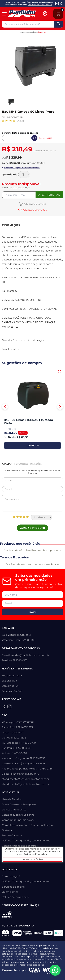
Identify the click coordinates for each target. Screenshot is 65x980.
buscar (59, 24)
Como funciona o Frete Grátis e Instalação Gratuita (27, 828)
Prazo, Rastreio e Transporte (19, 804)
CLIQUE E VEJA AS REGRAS (40, 5)
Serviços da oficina (13, 887)
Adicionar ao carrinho (35, 204)
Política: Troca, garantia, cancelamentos (26, 841)
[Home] (25, 14)
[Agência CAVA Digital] (35, 971)
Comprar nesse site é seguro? (20, 846)
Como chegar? (11, 876)
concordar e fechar (32, 859)
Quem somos (10, 892)
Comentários (32, 503)
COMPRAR (32, 446)
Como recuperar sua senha (18, 815)
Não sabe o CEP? (46, 138)
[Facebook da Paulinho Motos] (61, 3)
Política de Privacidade (36, 854)
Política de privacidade (16, 897)
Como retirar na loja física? (18, 820)
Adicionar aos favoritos (34, 210)
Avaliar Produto (33, 528)
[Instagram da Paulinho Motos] (57, 3)
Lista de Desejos (12, 799)
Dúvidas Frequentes (14, 810)
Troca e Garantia (12, 835)
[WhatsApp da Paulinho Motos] (55, 970)
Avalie (21, 121)
